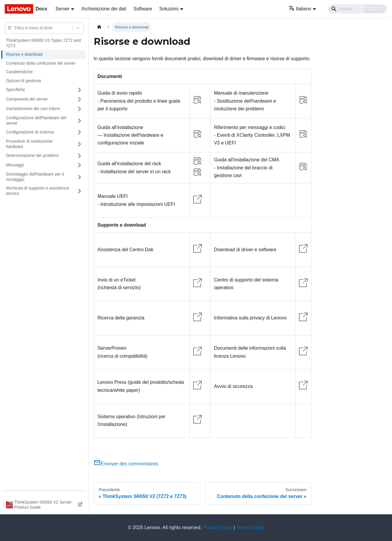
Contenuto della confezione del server (41, 63)
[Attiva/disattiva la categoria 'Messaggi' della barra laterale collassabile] (79, 165)
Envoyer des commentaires (126, 464)
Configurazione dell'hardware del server (36, 120)
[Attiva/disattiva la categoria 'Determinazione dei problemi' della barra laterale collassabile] (79, 156)
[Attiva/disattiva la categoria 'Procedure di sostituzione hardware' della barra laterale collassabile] (79, 144)
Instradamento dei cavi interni (33, 109)
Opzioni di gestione (24, 81)
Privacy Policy (218, 528)
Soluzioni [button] (169, 9)
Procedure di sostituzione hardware (29, 144)
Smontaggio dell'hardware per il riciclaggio (35, 177)
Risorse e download (24, 54)
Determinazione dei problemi (32, 155)
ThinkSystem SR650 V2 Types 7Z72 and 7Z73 (43, 43)
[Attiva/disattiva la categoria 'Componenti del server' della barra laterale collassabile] (79, 99)
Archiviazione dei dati (104, 9)
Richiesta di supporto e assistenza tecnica (37, 191)
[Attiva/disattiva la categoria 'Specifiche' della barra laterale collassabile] (79, 90)
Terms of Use (250, 528)
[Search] (358, 9)
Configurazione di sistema (30, 132)
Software (143, 9)
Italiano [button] (300, 9)
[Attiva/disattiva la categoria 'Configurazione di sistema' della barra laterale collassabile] (79, 132)
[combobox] (15, 28)
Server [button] (62, 9)
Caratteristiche (19, 72)
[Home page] (99, 27)
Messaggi (15, 165)
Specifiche (16, 90)
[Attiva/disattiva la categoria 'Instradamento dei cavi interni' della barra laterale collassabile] (79, 109)
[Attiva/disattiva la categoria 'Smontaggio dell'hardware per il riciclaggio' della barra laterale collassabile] (79, 177)
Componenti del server (27, 99)
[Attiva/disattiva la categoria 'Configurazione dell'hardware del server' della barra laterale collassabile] (79, 121)
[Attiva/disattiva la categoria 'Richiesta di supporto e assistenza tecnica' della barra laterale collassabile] (79, 191)
